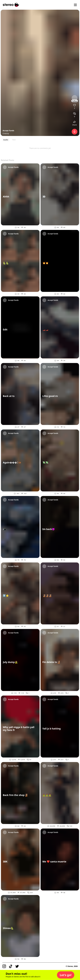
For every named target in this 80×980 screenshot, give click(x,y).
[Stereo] (11, 5)
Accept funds (8, 130)
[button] (66, 975)
